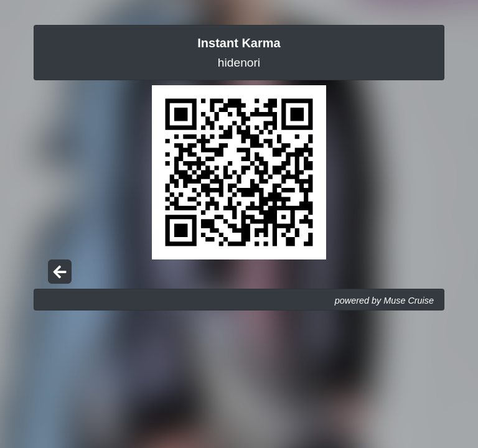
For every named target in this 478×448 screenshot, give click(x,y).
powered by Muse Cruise (384, 301)
